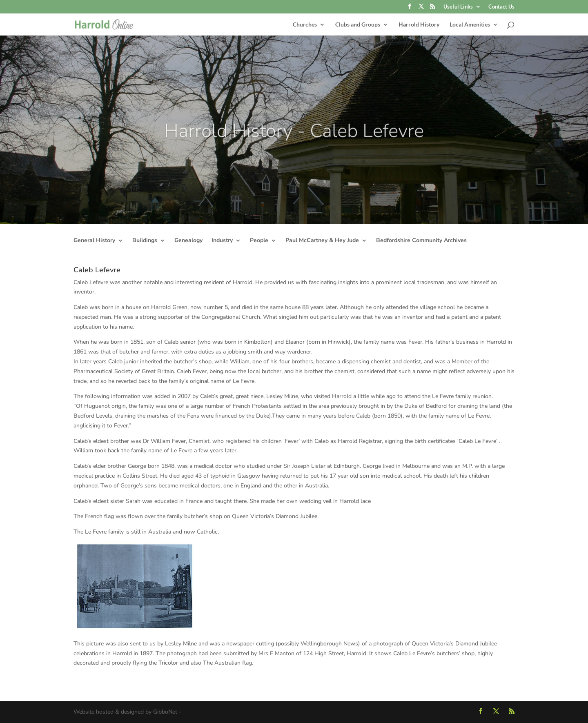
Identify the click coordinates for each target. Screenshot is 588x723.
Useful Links (458, 7)
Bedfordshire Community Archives (421, 241)
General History (94, 241)
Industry (222, 241)
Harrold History (419, 25)
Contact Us (501, 7)
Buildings (145, 241)
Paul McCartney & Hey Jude (322, 241)
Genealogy (188, 241)
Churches (305, 25)
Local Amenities (470, 25)
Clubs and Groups (358, 25)
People (259, 241)
